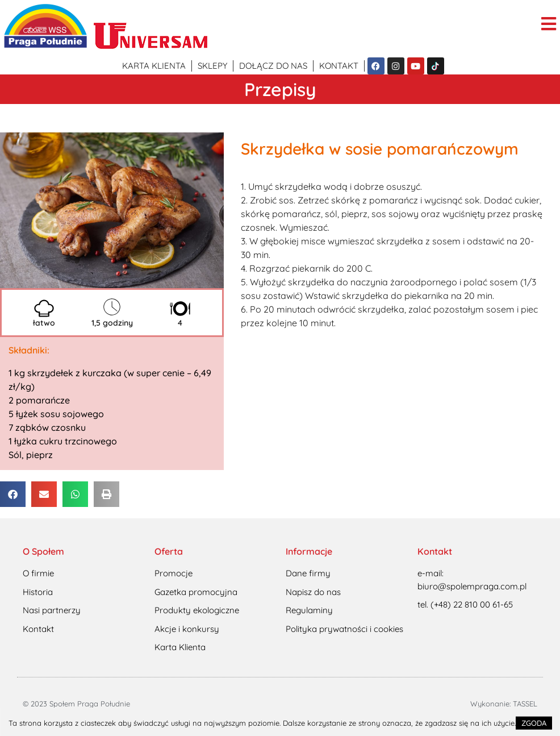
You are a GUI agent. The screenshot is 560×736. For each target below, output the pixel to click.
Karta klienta (154, 66)
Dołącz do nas (273, 66)
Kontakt (339, 66)
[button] (13, 494)
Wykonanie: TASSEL (504, 704)
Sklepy (212, 66)
